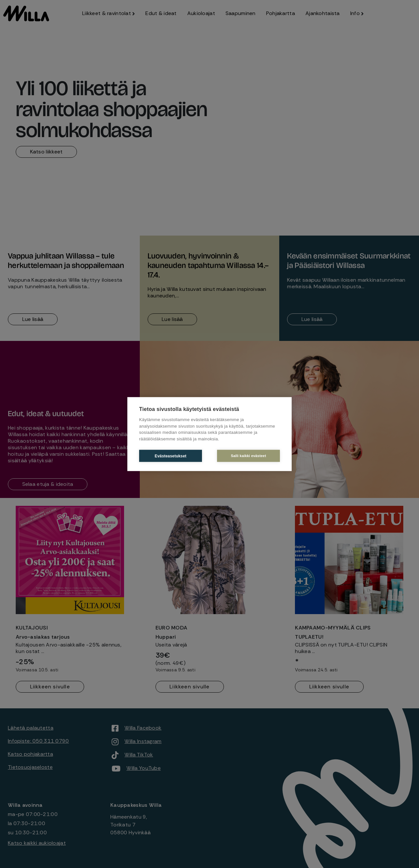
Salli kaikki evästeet (248, 456)
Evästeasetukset (170, 456)
